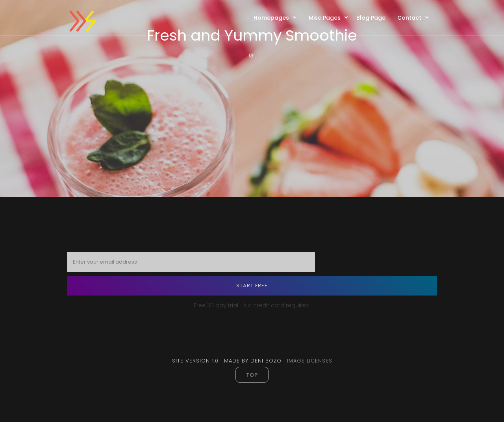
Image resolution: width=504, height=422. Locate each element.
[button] (277, 18)
